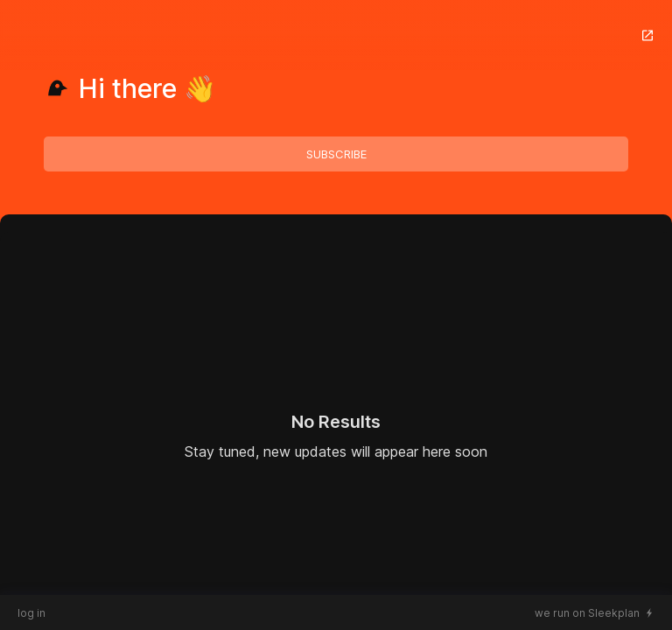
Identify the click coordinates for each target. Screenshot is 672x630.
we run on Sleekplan (587, 613)
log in (31, 613)
